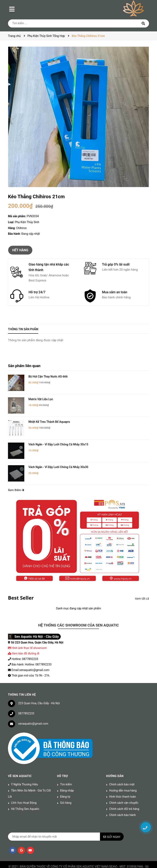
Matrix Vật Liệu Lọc (41, 396)
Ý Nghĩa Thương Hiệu (25, 769)
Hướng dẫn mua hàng (123, 775)
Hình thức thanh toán (123, 781)
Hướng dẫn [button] (115, 761)
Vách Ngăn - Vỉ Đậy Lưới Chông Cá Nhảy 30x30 (58, 455)
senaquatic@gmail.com (33, 708)
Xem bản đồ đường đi (24, 638)
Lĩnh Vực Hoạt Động (24, 787)
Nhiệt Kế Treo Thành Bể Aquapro (49, 416)
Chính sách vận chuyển (124, 787)
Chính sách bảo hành (122, 799)
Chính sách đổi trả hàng (124, 793)
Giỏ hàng (66, 787)
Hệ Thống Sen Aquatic (25, 793)
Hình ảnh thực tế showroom (29, 632)
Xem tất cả (142, 583)
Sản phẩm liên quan (24, 366)
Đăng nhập (67, 775)
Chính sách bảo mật (122, 769)
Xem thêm (16, 475)
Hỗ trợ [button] (62, 761)
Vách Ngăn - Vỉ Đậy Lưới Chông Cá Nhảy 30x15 (58, 435)
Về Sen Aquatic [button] (20, 761)
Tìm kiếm (66, 769)
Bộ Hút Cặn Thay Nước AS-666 (48, 376)
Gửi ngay (114, 821)
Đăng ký (65, 781)
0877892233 (26, 698)
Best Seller (21, 582)
